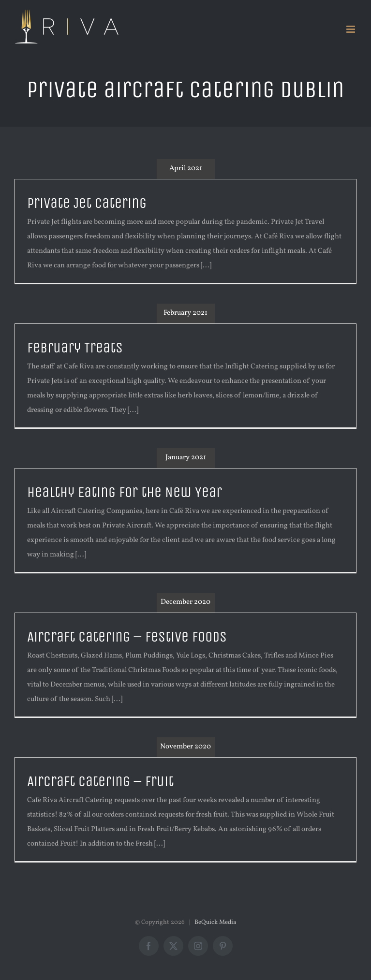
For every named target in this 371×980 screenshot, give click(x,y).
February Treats (75, 348)
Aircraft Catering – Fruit (100, 782)
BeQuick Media (215, 922)
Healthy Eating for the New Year (125, 492)
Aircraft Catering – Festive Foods (127, 637)
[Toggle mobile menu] (351, 29)
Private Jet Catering (87, 203)
